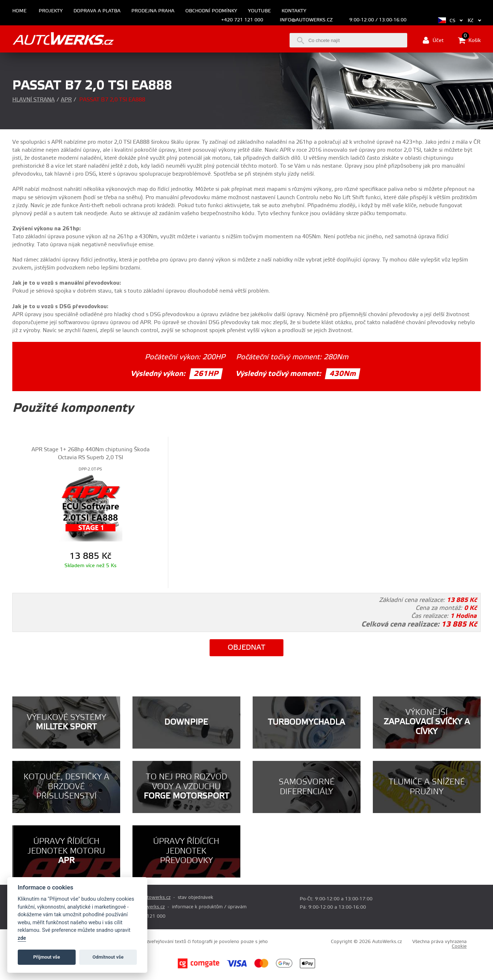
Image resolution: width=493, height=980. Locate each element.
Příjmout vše (47, 957)
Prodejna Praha (153, 11)
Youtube (259, 11)
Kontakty (294, 11)
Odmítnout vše (108, 957)
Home (19, 11)
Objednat (246, 648)
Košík (469, 40)
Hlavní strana (33, 100)
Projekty (51, 11)
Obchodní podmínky (211, 11)
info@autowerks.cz (306, 20)
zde (22, 938)
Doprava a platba (97, 11)
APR (66, 100)
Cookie (459, 946)
